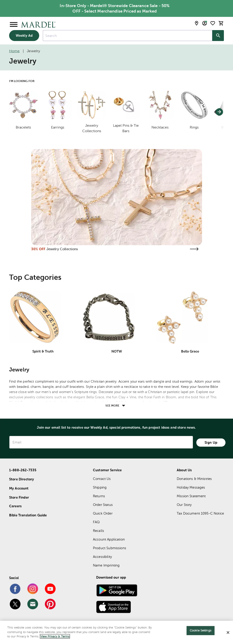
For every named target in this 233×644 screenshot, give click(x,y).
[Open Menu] (14, 25)
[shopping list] (213, 23)
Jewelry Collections (62, 249)
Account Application (109, 539)
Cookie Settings (201, 630)
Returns (99, 496)
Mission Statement (191, 496)
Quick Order (103, 513)
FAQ (96, 522)
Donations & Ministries (194, 479)
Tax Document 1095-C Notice (200, 513)
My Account (19, 488)
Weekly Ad (24, 35)
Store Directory (22, 479)
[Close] (228, 633)
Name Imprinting (106, 565)
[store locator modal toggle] (197, 23)
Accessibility (102, 557)
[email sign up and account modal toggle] (205, 23)
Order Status (103, 505)
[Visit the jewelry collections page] (194, 249)
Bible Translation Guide (28, 515)
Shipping (100, 487)
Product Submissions (110, 548)
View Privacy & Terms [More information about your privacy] (55, 636)
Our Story (184, 505)
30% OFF (38, 249)
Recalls (99, 531)
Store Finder (19, 497)
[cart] (221, 23)
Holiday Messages (191, 487)
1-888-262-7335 (23, 470)
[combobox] (128, 36)
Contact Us (102, 479)
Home (14, 51)
